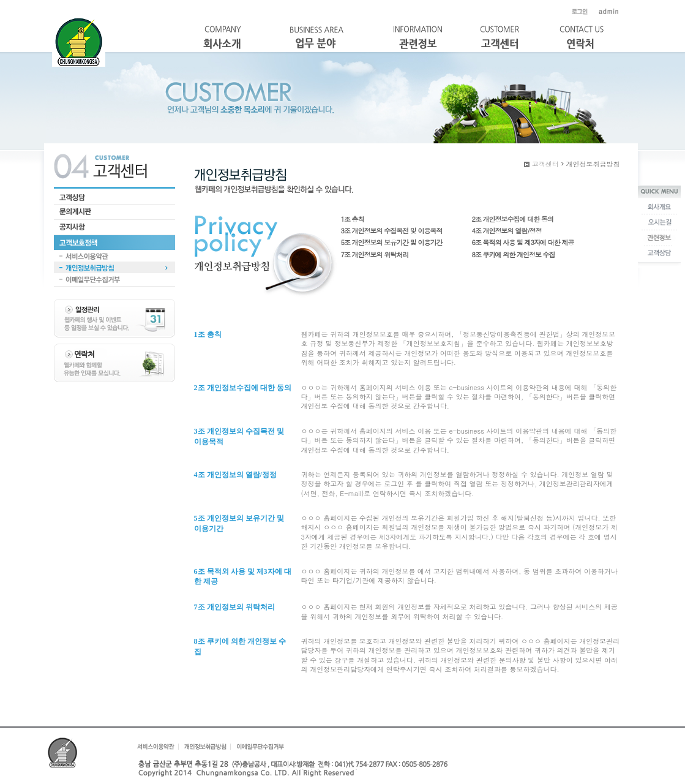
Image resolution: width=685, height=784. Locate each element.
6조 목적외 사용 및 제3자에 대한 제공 (523, 242)
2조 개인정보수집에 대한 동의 (513, 219)
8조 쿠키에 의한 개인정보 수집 (514, 254)
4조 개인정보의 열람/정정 (507, 231)
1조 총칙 (353, 219)
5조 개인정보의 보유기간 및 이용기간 (392, 242)
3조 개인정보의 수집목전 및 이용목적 (392, 231)
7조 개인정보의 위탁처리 (375, 254)
